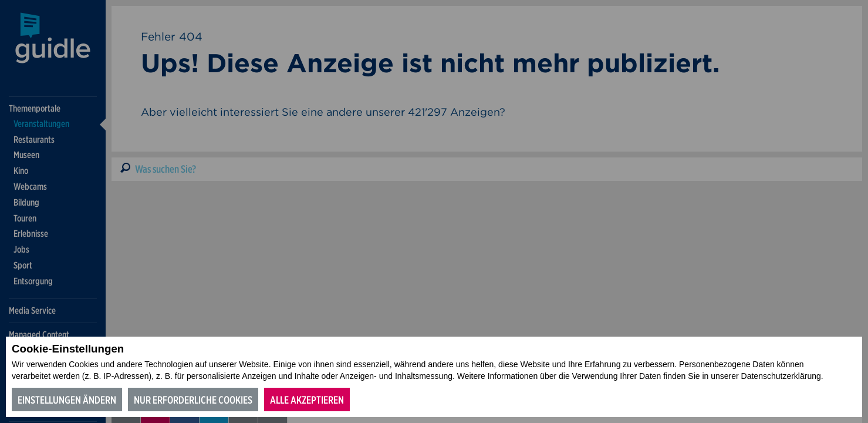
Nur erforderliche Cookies (193, 400)
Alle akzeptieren (307, 400)
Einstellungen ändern (67, 400)
